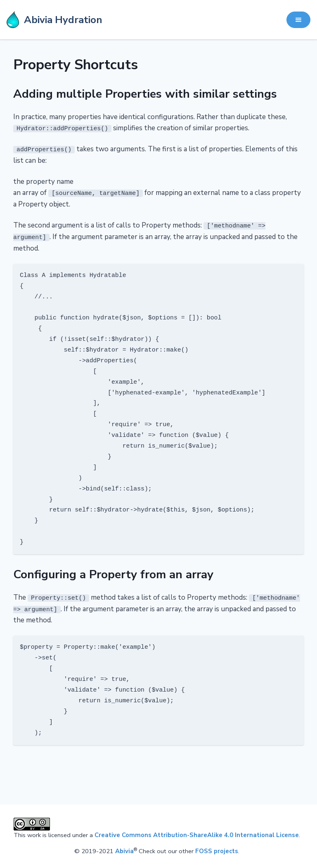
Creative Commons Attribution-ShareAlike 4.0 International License (197, 833)
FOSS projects (217, 850)
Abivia (124, 850)
